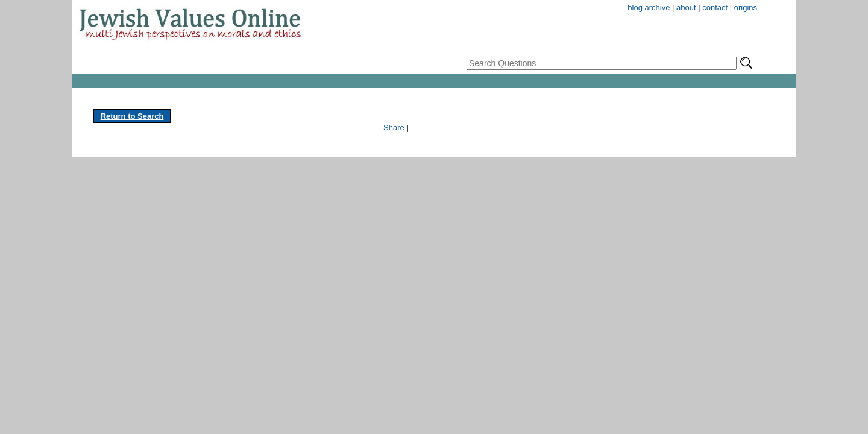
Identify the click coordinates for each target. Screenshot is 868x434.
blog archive (649, 8)
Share (394, 127)
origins (746, 8)
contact (715, 8)
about (686, 8)
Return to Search (132, 116)
